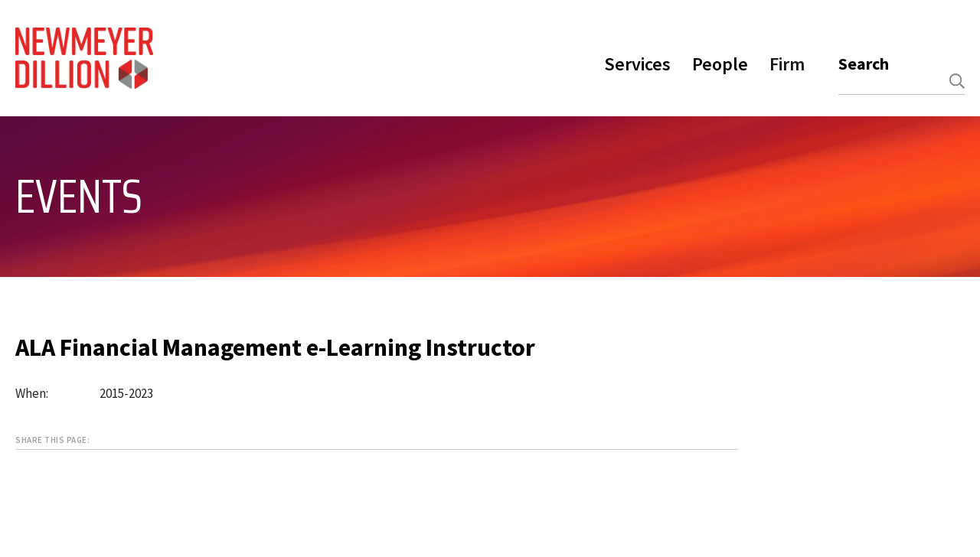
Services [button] (637, 64)
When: (32, 393)
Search (864, 64)
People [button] (720, 64)
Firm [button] (787, 64)
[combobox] (902, 81)
